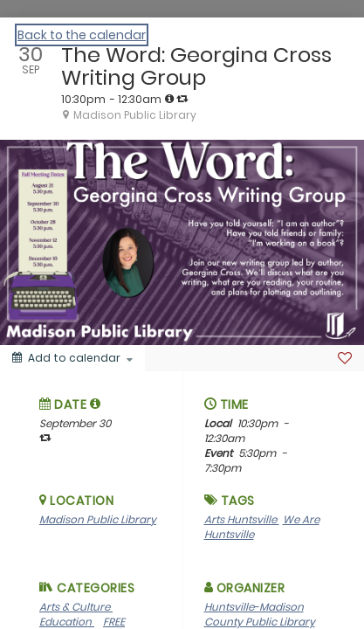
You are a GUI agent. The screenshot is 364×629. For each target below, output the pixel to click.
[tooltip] (169, 99)
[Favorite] (345, 358)
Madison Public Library (98, 519)
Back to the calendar (82, 35)
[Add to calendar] (72, 358)
